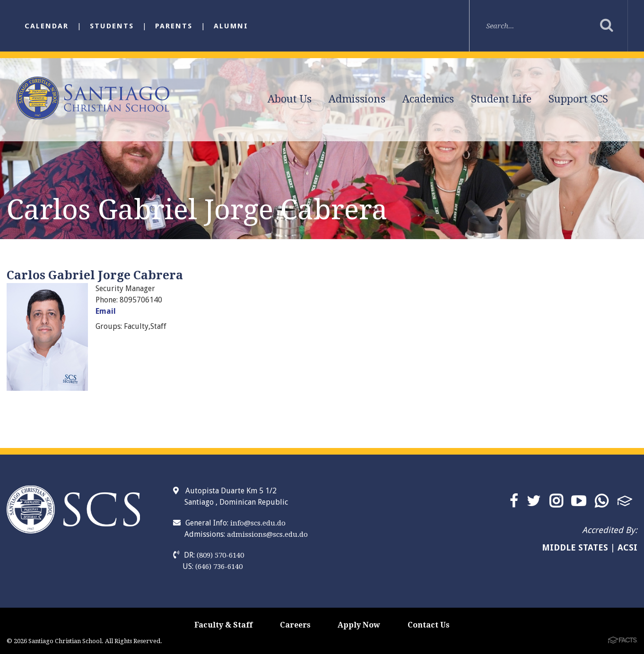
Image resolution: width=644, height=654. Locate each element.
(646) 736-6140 (219, 567)
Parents (174, 26)
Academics (428, 99)
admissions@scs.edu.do (267, 534)
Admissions (357, 99)
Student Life (501, 99)
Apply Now (359, 625)
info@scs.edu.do (258, 523)
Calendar (47, 26)
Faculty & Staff (223, 625)
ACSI (627, 547)
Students (112, 26)
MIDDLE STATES (575, 547)
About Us (290, 99)
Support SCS (578, 99)
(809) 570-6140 (220, 555)
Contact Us (429, 625)
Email (106, 311)
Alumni (231, 26)
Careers (295, 625)
